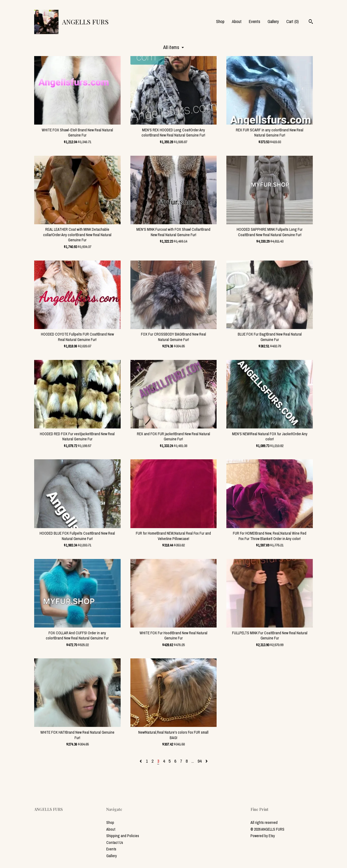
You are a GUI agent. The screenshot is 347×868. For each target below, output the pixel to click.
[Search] (311, 22)
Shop (220, 21)
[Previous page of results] (141, 761)
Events (255, 21)
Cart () (293, 21)
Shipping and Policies (123, 836)
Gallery (273, 21)
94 (200, 761)
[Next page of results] (207, 761)
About (237, 21)
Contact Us (115, 843)
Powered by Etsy (263, 836)
